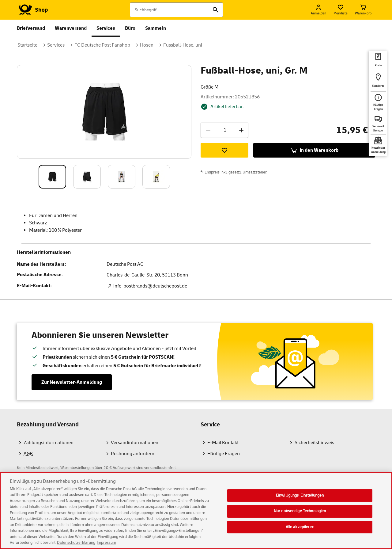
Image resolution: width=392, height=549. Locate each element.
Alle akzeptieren (300, 532)
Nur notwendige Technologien (300, 516)
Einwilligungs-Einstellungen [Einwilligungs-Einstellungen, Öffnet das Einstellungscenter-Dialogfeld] (300, 500)
